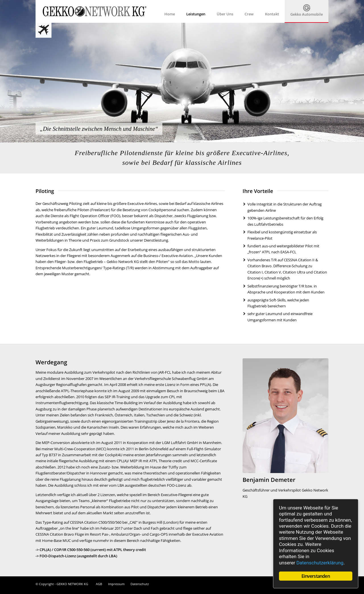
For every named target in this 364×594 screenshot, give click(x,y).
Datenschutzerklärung (320, 563)
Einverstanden (316, 576)
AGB (99, 584)
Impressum (116, 584)
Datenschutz (140, 584)
